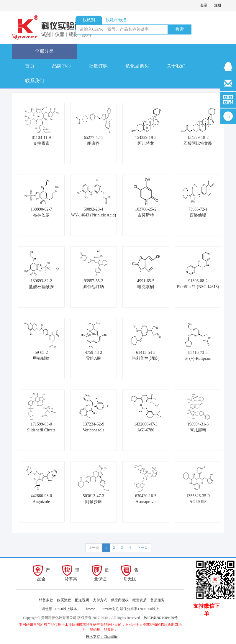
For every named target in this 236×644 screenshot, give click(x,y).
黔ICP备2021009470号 (161, 618)
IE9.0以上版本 (66, 609)
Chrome (89, 609)
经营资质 (140, 600)
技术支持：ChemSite (102, 637)
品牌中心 (62, 66)
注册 (218, 5)
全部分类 (44, 51)
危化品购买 (137, 66)
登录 (204, 5)
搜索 (180, 29)
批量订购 (98, 66)
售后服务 (158, 600)
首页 (30, 66)
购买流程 (64, 600)
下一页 (142, 548)
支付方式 (100, 600)
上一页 (94, 548)
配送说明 (82, 600)
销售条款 (46, 600)
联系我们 (35, 81)
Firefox (107, 609)
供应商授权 (120, 600)
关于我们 (176, 66)
